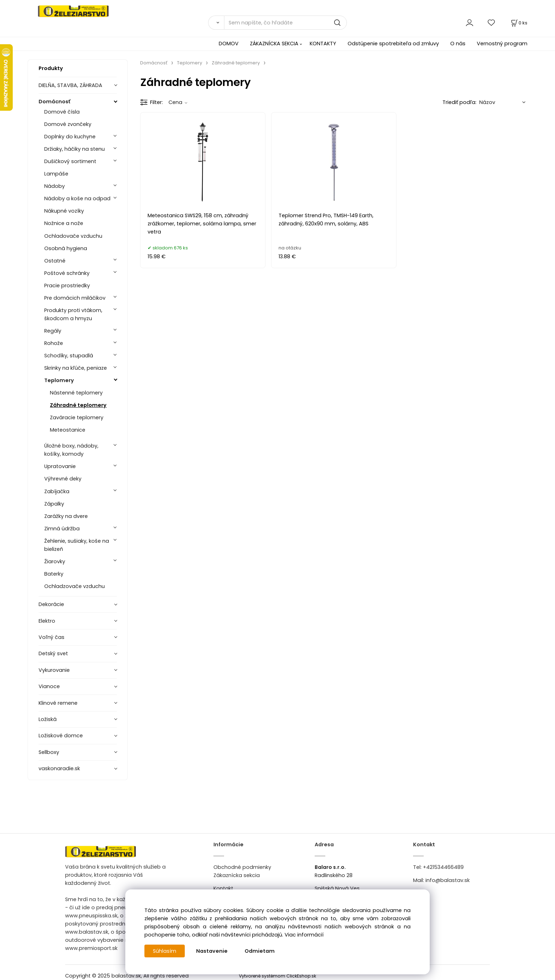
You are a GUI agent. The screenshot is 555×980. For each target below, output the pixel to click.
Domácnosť (55, 102)
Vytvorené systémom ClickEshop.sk (277, 976)
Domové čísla (62, 112)
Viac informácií (304, 935)
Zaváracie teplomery (77, 417)
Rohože (54, 343)
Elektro (47, 621)
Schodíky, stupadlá (69, 356)
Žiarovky (55, 561)
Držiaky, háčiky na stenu (75, 149)
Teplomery (59, 380)
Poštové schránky (67, 273)
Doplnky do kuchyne (70, 137)
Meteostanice (68, 430)
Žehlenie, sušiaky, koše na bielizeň (77, 545)
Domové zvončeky (68, 124)
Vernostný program (502, 44)
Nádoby (55, 186)
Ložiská (48, 719)
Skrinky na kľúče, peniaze (76, 368)
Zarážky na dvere (66, 516)
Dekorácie (51, 604)
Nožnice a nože (64, 223)
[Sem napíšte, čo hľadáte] (285, 23)
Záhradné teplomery (78, 405)
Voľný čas (52, 637)
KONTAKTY (323, 44)
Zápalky (54, 504)
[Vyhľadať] (216, 23)
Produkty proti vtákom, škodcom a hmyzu (73, 314)
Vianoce (49, 686)
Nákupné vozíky (64, 211)
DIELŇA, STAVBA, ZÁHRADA (70, 85)
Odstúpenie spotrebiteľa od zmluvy (393, 44)
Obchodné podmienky (242, 867)
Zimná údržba (62, 529)
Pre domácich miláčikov (75, 298)
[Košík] (519, 23)
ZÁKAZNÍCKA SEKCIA (274, 44)
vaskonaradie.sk (59, 768)
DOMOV (229, 44)
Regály (53, 331)
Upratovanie (60, 466)
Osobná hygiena (66, 248)
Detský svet (53, 653)
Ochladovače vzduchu (73, 236)
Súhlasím (165, 951)
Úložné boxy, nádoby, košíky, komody (71, 450)
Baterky (54, 574)
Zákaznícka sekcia (237, 875)
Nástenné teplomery (76, 393)
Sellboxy (49, 752)
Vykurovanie (54, 670)
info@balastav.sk (448, 880)
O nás (458, 44)
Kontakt (223, 888)
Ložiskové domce (61, 736)
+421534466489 (443, 867)
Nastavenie (212, 951)
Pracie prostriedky (67, 286)
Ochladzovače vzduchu (75, 586)
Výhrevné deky (63, 479)
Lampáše (56, 174)
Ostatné (55, 261)
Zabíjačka (57, 491)
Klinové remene (58, 703)
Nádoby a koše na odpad (77, 198)
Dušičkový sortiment (70, 161)
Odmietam (260, 951)
